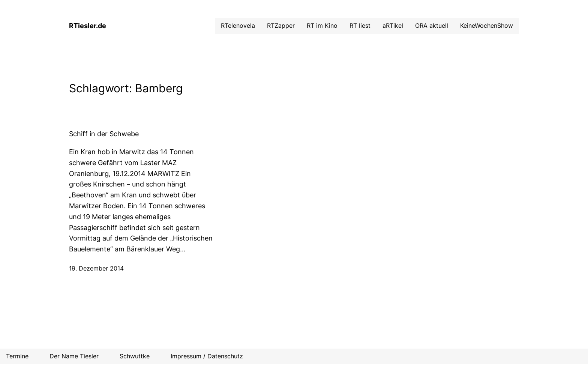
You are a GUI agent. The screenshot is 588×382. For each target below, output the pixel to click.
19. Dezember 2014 (96, 268)
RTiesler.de (88, 26)
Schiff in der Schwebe (104, 134)
